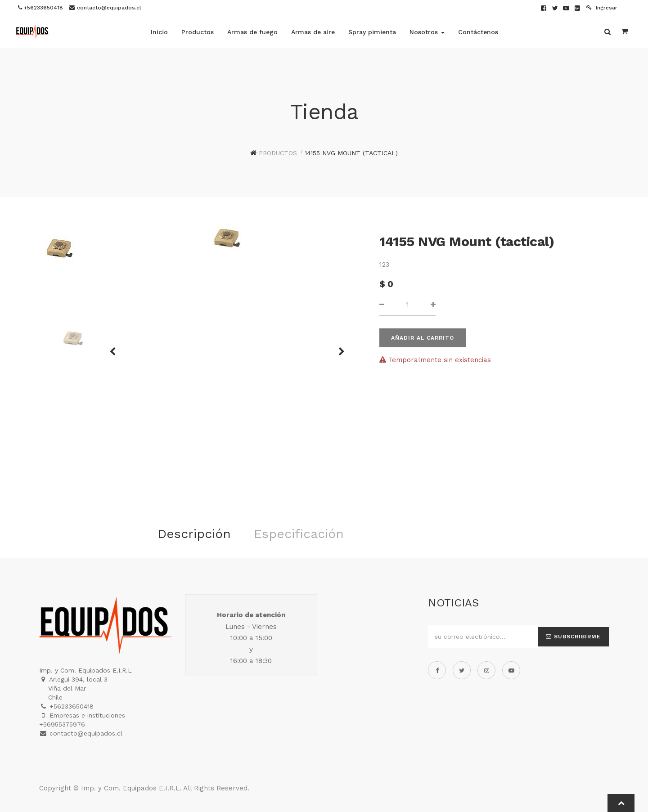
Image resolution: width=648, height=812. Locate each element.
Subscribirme (573, 637)
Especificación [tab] (299, 534)
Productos (278, 153)
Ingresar (602, 8)
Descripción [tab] (194, 534)
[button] (338, 347)
